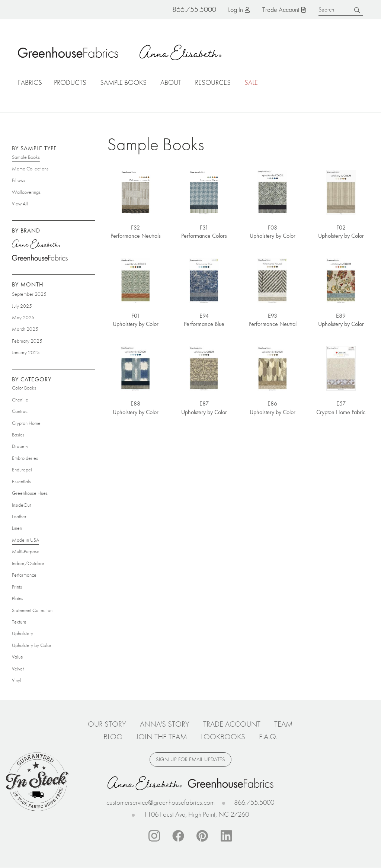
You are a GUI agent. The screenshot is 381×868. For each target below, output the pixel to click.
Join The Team (162, 737)
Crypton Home (26, 423)
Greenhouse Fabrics (40, 258)
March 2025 (25, 329)
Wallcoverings (26, 192)
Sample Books (26, 157)
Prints (17, 587)
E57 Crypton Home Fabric (341, 408)
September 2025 (29, 294)
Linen (17, 528)
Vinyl (17, 680)
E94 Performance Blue (204, 320)
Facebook (178, 836)
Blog (113, 737)
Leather (19, 516)
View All (20, 204)
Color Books (24, 388)
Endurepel (22, 470)
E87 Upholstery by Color (204, 408)
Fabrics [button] (30, 82)
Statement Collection (32, 610)
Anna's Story (165, 724)
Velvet (18, 669)
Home (68, 52)
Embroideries (25, 458)
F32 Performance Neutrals (136, 232)
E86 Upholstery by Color (273, 408)
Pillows (19, 180)
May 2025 (23, 317)
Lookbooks (223, 737)
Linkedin (227, 836)
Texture (19, 622)
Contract (20, 411)
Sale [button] (251, 82)
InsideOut (21, 505)
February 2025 (27, 341)
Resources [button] (213, 82)
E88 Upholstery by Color (136, 408)
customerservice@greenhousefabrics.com (161, 802)
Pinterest (202, 836)
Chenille (20, 400)
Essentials (21, 481)
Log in (236, 9)
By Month (28, 284)
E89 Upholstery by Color (341, 320)
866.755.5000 (254, 802)
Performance (24, 575)
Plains (17, 598)
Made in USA (25, 540)
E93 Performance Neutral (273, 320)
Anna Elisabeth (180, 52)
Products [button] (70, 82)
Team (284, 724)
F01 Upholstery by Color (136, 320)
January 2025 (26, 352)
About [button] (171, 82)
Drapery (20, 446)
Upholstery (23, 633)
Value (17, 657)
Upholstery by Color (32, 645)
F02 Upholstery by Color (341, 232)
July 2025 (22, 306)
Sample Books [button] (123, 82)
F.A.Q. (268, 737)
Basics (18, 435)
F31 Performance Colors (204, 232)
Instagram (154, 836)
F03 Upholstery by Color (273, 232)
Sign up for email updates (190, 759)
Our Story (107, 724)
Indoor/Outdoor (28, 563)
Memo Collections (30, 169)
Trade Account (281, 9)
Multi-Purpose (26, 551)
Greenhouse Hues (30, 493)
